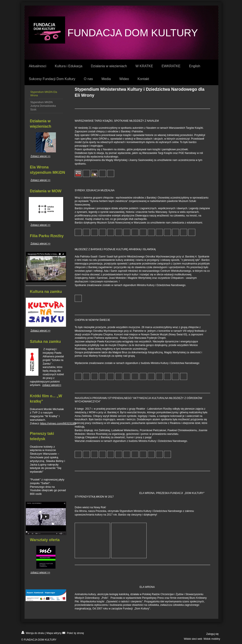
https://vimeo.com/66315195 (58, 423)
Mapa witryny (54, 633)
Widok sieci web (193, 639)
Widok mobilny (212, 639)
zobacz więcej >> (40, 572)
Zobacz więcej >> (40, 156)
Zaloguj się (212, 634)
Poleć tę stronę (73, 633)
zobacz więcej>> (52, 385)
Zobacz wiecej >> (40, 225)
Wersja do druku (33, 633)
